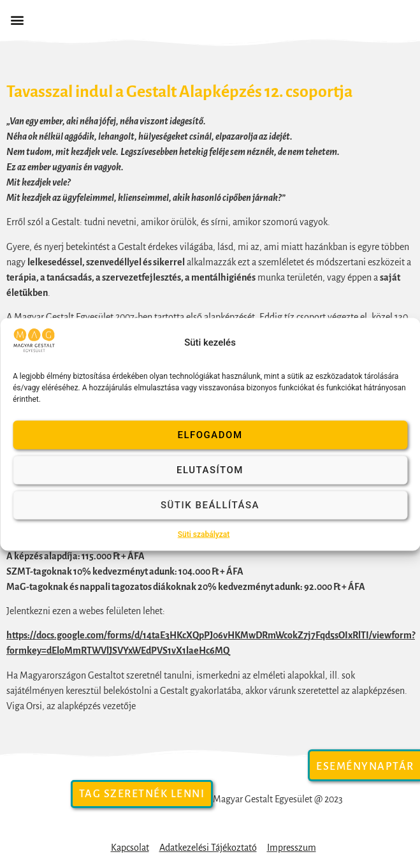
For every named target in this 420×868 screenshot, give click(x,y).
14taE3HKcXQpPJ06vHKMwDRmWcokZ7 (225, 635)
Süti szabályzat (204, 534)
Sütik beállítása (210, 505)
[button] (17, 20)
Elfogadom (210, 435)
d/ (139, 635)
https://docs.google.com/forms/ (70, 635)
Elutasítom (210, 470)
